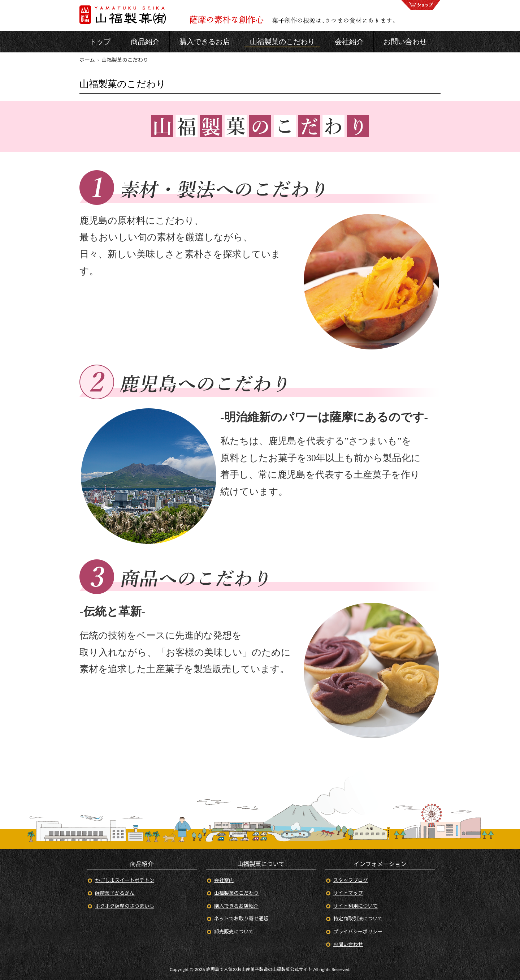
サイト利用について (356, 906)
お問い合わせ (348, 944)
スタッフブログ (351, 880)
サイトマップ (348, 893)
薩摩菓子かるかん (115, 893)
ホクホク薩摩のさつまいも (125, 906)
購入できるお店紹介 (236, 906)
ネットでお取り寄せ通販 (241, 918)
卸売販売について (234, 931)
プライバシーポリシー (358, 931)
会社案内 (224, 880)
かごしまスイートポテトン (125, 880)
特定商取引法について (358, 918)
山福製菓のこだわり (236, 893)
